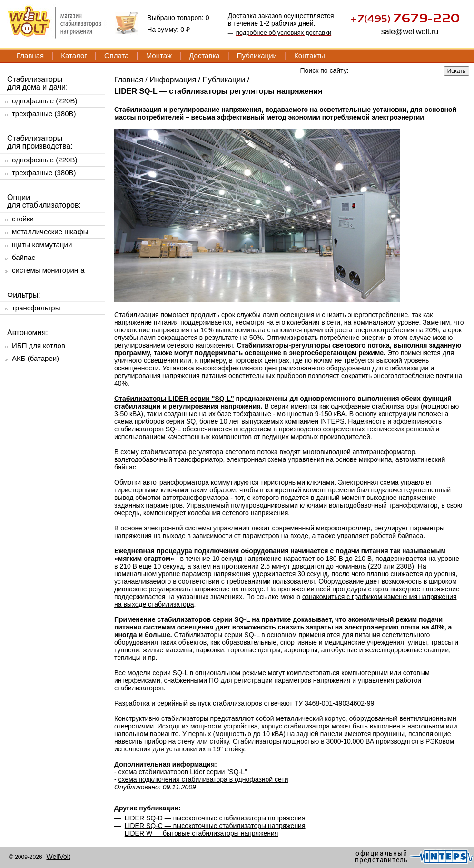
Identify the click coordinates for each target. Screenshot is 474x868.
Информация (173, 80)
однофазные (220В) (44, 101)
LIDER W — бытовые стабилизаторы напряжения (202, 833)
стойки (23, 219)
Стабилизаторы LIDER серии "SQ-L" (174, 399)
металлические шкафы (50, 232)
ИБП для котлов (39, 345)
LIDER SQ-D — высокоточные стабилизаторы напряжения (215, 818)
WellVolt (58, 857)
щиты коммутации (42, 244)
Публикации (257, 55)
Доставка (204, 55)
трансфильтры (36, 308)
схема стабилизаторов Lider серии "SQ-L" (183, 772)
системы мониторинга (48, 270)
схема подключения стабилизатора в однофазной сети (203, 779)
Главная (30, 55)
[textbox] (369, 70)
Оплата (117, 55)
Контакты (310, 55)
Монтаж (159, 55)
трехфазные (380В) (44, 114)
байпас (24, 257)
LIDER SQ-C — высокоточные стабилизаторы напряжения (215, 826)
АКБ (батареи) (35, 358)
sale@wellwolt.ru (410, 32)
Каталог (74, 55)
